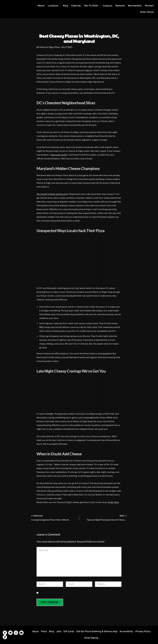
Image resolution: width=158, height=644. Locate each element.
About (36, 632)
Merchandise (135, 6)
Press (44, 632)
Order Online (147, 12)
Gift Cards (69, 632)
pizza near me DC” (59, 155)
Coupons (108, 6)
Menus (41, 6)
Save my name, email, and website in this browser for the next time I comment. (73, 593)
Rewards (120, 6)
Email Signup (91, 638)
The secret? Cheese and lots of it (52, 194)
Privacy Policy (143, 632)
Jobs (59, 632)
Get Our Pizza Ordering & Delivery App (97, 632)
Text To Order (91, 6)
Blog (66, 6)
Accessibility (126, 632)
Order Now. (113, 502)
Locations (53, 6)
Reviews (149, 6)
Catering (76, 6)
